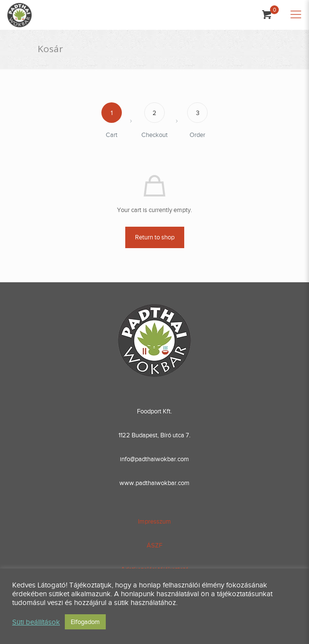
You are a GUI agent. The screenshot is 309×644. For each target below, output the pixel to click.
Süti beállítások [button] (36, 622)
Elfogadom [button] (85, 622)
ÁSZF (154, 545)
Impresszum (154, 521)
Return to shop (155, 237)
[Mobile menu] (296, 15)
